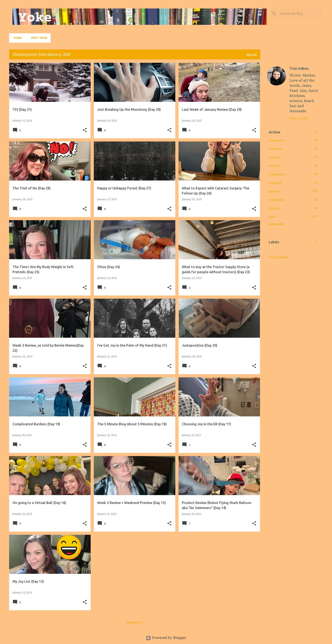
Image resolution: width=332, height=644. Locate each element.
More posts (135, 623)
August (274, 208)
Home (17, 38)
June (272, 217)
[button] (85, 130)
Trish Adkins (299, 69)
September (277, 140)
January (275, 157)
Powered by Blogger (166, 638)
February (275, 149)
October (275, 166)
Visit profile (299, 119)
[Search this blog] (301, 14)
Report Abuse (279, 257)
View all (252, 55)
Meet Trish (38, 38)
